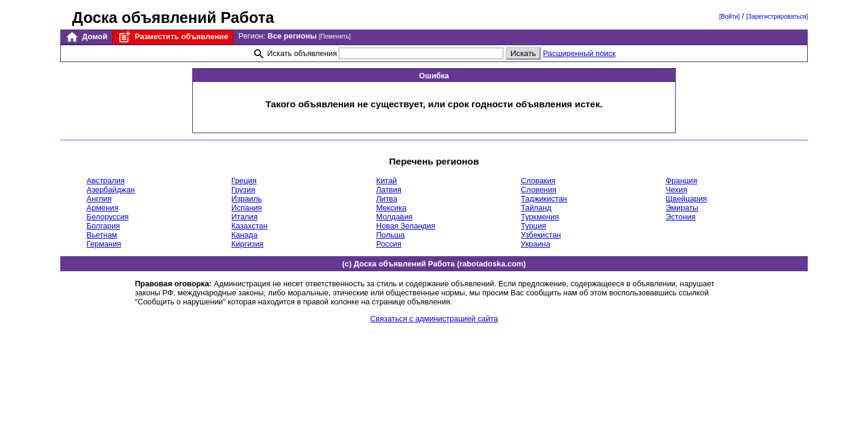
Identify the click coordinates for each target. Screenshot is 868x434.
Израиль (247, 199)
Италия (245, 217)
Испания (247, 208)
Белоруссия (108, 217)
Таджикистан (544, 199)
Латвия (389, 190)
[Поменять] (335, 36)
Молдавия (395, 217)
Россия (389, 244)
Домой (86, 37)
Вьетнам (102, 235)
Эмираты (682, 208)
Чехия (676, 190)
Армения (103, 208)
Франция (681, 181)
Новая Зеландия (406, 226)
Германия (104, 244)
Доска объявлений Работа (173, 17)
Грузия (244, 190)
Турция (533, 226)
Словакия (538, 181)
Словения (539, 190)
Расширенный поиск (580, 53)
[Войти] (729, 17)
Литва (387, 199)
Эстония (681, 217)
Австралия (106, 181)
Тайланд (536, 208)
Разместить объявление (173, 37)
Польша (391, 235)
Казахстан (250, 226)
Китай (387, 181)
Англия (99, 199)
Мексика (391, 208)
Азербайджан (111, 190)
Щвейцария (686, 199)
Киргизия (247, 244)
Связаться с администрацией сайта (434, 319)
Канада (244, 235)
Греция (244, 181)
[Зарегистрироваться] (777, 17)
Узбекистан (541, 235)
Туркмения (540, 217)
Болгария (103, 226)
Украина (536, 244)
